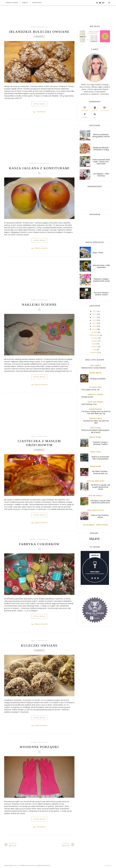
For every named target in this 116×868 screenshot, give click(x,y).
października (95, 335)
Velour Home (95, 452)
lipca (94, 344)
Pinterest (85, 115)
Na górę (108, 866)
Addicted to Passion (95, 394)
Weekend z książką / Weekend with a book (101, 280)
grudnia (95, 332)
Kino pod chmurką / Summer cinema (101, 294)
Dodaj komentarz (39, 248)
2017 (95, 317)
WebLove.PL (16, 865)
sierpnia (95, 341)
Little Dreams (95, 428)
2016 (95, 320)
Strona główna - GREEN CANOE (95, 525)
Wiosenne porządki (39, 747)
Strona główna (12, 3)
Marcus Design (95, 437)
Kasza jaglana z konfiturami (39, 168)
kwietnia (94, 352)
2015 (95, 323)
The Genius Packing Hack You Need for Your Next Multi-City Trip (96, 412)
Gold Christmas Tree (89, 404)
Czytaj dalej (39, 104)
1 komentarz (39, 112)
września (95, 338)
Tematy (25, 3)
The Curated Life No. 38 (90, 390)
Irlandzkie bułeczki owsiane (39, 32)
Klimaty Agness (95, 373)
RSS (95, 115)
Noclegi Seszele (87, 397)
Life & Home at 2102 (95, 510)
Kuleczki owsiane (39, 645)
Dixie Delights (95, 365)
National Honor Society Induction (94, 368)
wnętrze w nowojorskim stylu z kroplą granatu (100, 458)
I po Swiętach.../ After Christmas (101, 175)
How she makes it (95, 495)
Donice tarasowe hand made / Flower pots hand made (101, 162)
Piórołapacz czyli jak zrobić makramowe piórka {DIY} (100, 502)
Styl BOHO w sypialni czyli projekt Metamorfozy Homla (100, 487)
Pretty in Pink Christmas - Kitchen (100, 516)
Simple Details (95, 466)
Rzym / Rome (98, 253)
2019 (95, 311)
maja (95, 349)
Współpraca (37, 3)
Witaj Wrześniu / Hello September (101, 266)
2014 (95, 326)
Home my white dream (95, 481)
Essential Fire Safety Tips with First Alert (96, 422)
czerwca (95, 347)
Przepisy (39, 37)
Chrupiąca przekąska (98, 379)
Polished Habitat (95, 418)
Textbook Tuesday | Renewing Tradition (100, 443)
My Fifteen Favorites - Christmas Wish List (100, 472)
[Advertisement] (39, 143)
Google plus (105, 109)
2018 (95, 314)
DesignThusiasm (95, 409)
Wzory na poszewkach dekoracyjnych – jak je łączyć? (96, 431)
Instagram (85, 109)
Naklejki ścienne (39, 305)
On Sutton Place (95, 387)
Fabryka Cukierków (39, 544)
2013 (95, 329)
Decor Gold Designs (95, 402)
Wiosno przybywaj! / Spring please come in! (101, 135)
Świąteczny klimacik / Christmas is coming (101, 149)
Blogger (95, 109)
